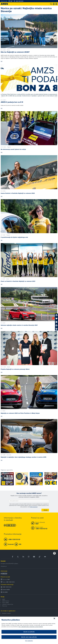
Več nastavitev (29, 641)
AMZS (4, 599)
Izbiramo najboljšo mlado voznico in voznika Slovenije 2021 (19, 325)
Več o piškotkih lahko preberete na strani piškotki (31, 627)
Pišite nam (5, 606)
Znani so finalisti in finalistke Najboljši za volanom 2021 (18, 281)
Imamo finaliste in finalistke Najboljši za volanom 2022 (18, 193)
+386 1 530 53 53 (10, 582)
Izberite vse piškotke (29, 632)
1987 (8, 579)
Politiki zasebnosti (34, 507)
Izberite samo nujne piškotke (29, 637)
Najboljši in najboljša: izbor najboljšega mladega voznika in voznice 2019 (23, 457)
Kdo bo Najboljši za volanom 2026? (15, 52)
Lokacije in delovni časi (8, 604)
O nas (3, 597)
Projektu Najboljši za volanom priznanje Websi (15, 369)
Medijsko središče (6, 613)
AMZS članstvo (6, 601)
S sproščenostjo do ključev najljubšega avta (14, 237)
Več (2, 61)
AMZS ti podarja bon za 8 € (12, 102)
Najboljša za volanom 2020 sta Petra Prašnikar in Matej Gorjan (20, 413)
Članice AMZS (5, 603)
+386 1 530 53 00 (7, 587)
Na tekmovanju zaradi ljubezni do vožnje (13, 149)
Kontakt (3, 561)
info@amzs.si (4, 566)
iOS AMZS (5, 592)
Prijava (46, 510)
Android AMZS (6, 590)
